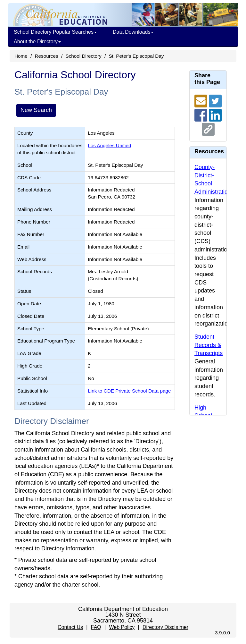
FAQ (96, 627)
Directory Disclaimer (165, 627)
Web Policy (122, 627)
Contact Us (70, 627)
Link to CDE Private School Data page (129, 391)
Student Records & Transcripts (209, 345)
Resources (47, 56)
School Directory (83, 56)
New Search (36, 110)
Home (21, 56)
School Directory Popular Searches (55, 32)
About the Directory (37, 42)
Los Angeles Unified (109, 145)
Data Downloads (133, 32)
